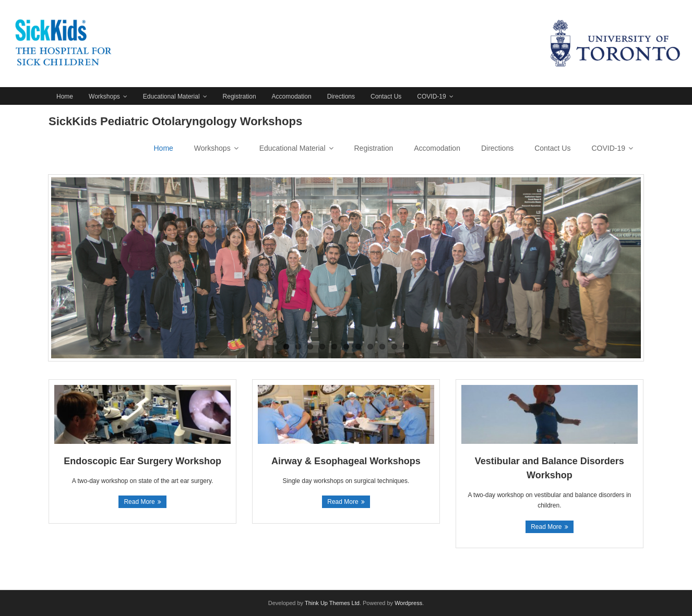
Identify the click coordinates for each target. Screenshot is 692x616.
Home (65, 96)
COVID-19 (431, 96)
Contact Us (386, 96)
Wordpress (408, 603)
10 (394, 347)
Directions (341, 96)
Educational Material (171, 96)
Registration (240, 96)
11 (406, 347)
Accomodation (292, 96)
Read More (139, 502)
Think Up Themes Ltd (332, 603)
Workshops (104, 96)
